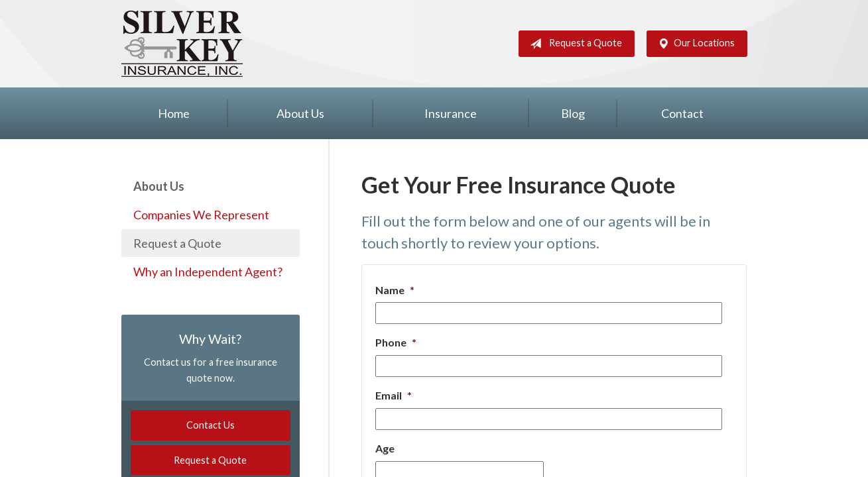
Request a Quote (573, 44)
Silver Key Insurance (182, 44)
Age (385, 448)
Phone (396, 342)
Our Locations (694, 44)
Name (395, 290)
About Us (300, 113)
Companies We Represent (201, 215)
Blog (573, 113)
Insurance (451, 113)
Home (174, 113)
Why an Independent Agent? (208, 272)
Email (394, 395)
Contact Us (211, 425)
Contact (682, 113)
